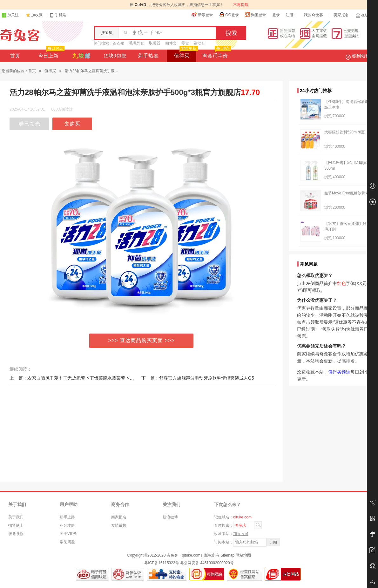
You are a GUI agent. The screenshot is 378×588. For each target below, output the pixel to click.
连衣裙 (118, 43)
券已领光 (30, 124)
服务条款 (16, 534)
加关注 (10, 15)
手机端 (58, 15)
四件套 (171, 43)
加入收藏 (241, 534)
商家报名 (119, 517)
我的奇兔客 (314, 15)
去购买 (72, 124)
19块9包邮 (115, 56)
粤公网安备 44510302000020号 (207, 563)
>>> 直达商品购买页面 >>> (142, 340)
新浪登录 (202, 15)
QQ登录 (229, 15)
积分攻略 (67, 525)
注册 (289, 15)
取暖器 (155, 43)
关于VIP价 (68, 534)
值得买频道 (339, 372)
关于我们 (16, 517)
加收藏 (37, 15)
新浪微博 (170, 517)
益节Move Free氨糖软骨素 (347, 193)
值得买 (185, 54)
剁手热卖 (148, 56)
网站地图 (243, 555)
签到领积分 (361, 56)
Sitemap (227, 555)
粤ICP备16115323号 (162, 563)
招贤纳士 (16, 525)
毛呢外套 (137, 43)
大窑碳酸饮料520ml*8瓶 (345, 132)
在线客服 (366, 15)
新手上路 (67, 517)
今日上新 (51, 54)
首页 (15, 56)
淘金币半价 (216, 54)
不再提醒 (241, 5)
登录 (276, 15)
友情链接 (119, 525)
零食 (185, 43)
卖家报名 (341, 15)
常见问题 (67, 542)
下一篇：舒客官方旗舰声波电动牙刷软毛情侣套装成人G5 (198, 378)
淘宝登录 (255, 15)
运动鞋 (199, 43)
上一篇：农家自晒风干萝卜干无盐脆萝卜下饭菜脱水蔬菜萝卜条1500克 (79, 378)
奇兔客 (20, 35)
